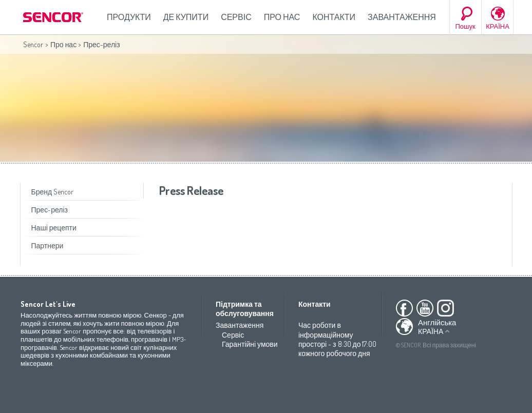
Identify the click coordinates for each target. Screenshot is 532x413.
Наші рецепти (54, 228)
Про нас (282, 17)
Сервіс (236, 17)
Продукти (129, 17)
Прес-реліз (50, 210)
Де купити (186, 17)
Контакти (334, 17)
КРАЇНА (498, 26)
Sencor (33, 44)
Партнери (47, 245)
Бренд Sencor (53, 192)
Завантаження (402, 17)
